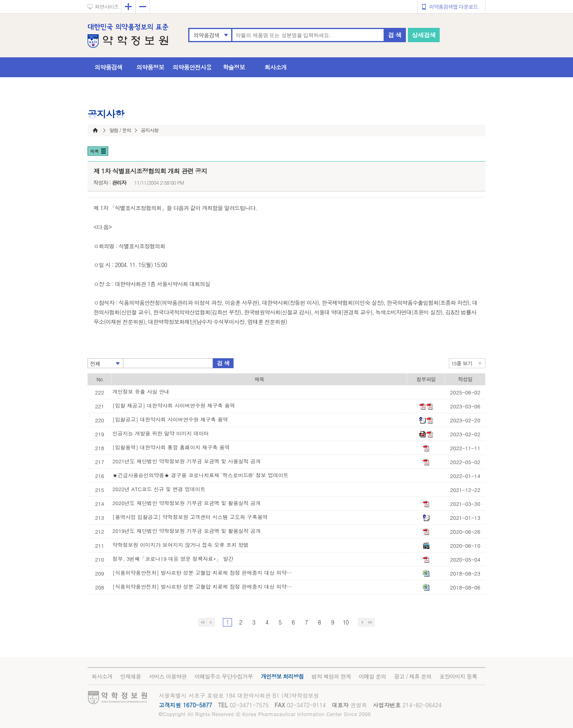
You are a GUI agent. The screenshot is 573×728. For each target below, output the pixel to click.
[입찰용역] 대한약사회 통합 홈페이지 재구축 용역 (171, 447)
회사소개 (276, 67)
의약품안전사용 (192, 67)
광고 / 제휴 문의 (413, 676)
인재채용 (131, 676)
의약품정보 (150, 67)
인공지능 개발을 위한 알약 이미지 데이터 (161, 433)
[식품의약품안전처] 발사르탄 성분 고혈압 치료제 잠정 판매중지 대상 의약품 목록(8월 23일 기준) (204, 573)
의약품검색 (206, 35)
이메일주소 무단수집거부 (224, 676)
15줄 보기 (462, 363)
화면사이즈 (107, 7)
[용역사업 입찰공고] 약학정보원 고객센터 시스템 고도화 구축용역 (190, 517)
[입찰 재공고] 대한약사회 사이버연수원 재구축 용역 (174, 405)
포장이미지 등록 (458, 676)
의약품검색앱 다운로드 (453, 7)
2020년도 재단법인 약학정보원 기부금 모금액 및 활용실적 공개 (187, 503)
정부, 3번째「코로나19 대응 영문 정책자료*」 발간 (173, 559)
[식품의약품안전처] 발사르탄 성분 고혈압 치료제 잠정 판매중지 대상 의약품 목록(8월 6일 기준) (204, 586)
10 (345, 622)
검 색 (395, 35)
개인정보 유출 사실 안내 (141, 391)
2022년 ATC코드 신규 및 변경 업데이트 (159, 489)
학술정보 (234, 67)
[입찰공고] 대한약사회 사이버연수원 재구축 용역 (170, 419)
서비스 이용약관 (168, 676)
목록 (94, 151)
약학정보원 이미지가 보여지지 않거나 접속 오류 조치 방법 (181, 545)
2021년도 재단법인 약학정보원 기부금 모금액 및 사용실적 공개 (187, 461)
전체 (95, 363)
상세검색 (424, 35)
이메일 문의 (372, 676)
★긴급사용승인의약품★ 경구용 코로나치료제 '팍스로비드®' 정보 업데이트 (201, 475)
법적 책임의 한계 (331, 676)
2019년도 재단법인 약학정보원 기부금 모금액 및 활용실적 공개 (187, 531)
